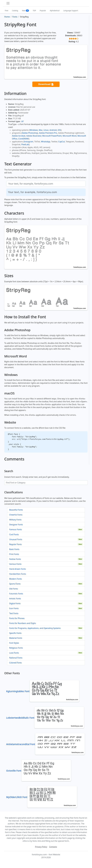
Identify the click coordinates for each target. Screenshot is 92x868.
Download (46, 84)
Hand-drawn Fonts (18, 569)
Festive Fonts (15, 559)
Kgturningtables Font (43, 691)
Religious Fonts (16, 648)
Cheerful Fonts (16, 515)
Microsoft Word (70, 136)
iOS (59, 130)
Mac (41, 130)
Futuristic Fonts (16, 594)
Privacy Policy (41, 847)
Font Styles (14, 643)
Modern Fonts (16, 579)
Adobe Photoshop (30, 133)
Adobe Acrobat (19, 136)
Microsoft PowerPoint (52, 136)
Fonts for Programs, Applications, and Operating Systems (35, 628)
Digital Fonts (15, 603)
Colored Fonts (15, 663)
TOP (34, 11)
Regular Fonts (15, 544)
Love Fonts (14, 653)
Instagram (29, 142)
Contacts (53, 847)
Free (7, 11)
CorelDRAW (23, 139)
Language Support (71, 11)
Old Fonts (14, 589)
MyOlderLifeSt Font (42, 797)
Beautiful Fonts (16, 510)
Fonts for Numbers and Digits (23, 623)
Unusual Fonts (16, 539)
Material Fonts (16, 638)
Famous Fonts (16, 530)
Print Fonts (14, 554)
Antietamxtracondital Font (46, 744)
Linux (46, 130)
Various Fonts (15, 564)
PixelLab (25, 144)
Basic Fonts (14, 549)
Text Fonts (14, 613)
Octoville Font (39, 771)
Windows (34, 130)
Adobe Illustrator (34, 136)
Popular (43, 11)
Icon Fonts (14, 608)
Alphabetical (55, 11)
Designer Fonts (16, 525)
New (25, 11)
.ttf (22, 121)
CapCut (62, 142)
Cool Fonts (14, 534)
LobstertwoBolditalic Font (45, 718)
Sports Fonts (15, 584)
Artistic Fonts (15, 599)
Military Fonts (15, 520)
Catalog (15, 11)
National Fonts (16, 658)
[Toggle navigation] (8, 3)
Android (53, 130)
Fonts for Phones (17, 618)
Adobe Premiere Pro (48, 133)
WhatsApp (46, 142)
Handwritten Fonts (18, 574)
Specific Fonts (15, 633)
